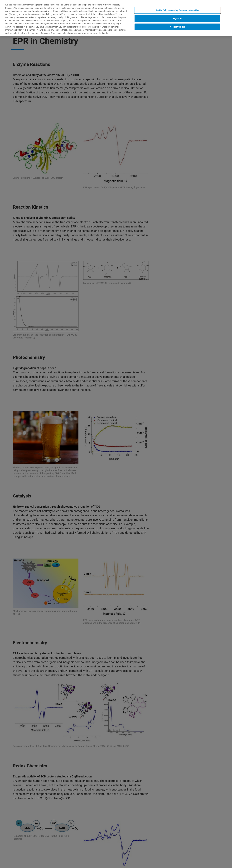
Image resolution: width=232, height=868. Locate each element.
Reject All (177, 18)
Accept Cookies (177, 27)
